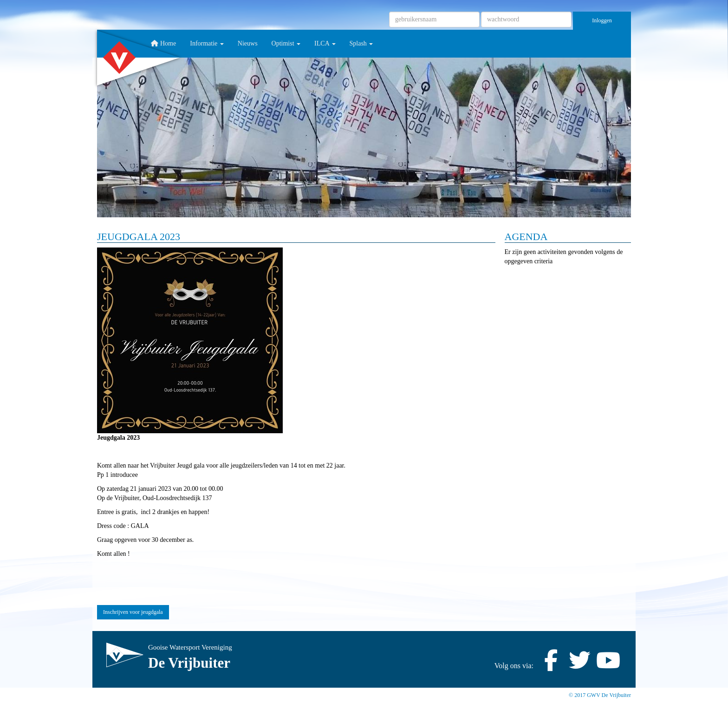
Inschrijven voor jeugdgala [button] (133, 612)
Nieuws (248, 43)
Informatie (207, 43)
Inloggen (602, 20)
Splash (361, 43)
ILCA (325, 43)
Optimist (286, 43)
